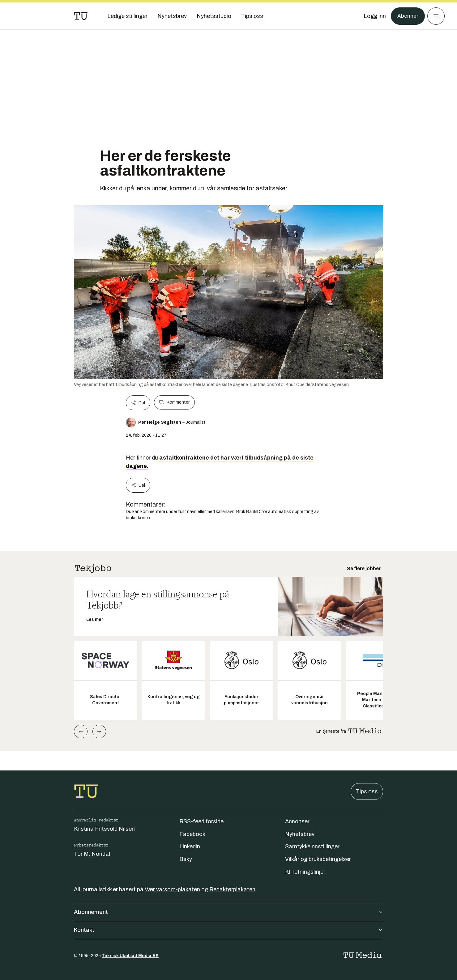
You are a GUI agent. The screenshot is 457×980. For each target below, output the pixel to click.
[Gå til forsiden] (81, 16)
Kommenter (174, 402)
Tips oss (367, 791)
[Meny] (436, 16)
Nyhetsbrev (300, 834)
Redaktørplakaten (232, 889)
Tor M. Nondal (92, 854)
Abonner (408, 16)
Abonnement (228, 912)
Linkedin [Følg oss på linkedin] (190, 846)
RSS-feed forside (201, 821)
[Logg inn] (374, 16)
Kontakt (228, 930)
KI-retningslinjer (305, 872)
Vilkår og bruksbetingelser (318, 859)
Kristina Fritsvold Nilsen (104, 829)
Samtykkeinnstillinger (312, 846)
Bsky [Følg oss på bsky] (186, 859)
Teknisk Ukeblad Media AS (130, 956)
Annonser (297, 821)
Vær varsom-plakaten (172, 889)
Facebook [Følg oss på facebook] (192, 834)
